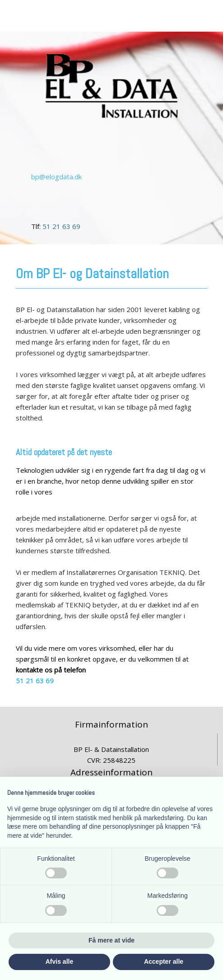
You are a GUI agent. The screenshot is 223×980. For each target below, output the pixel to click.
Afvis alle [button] (59, 961)
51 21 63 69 (61, 226)
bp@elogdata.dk (56, 177)
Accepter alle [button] (164, 961)
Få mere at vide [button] (111, 940)
